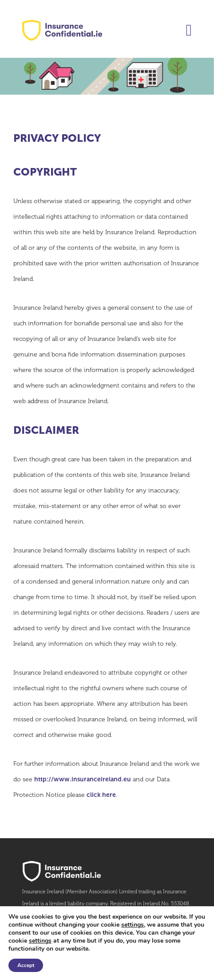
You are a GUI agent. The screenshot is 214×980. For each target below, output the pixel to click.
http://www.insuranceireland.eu (83, 779)
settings (133, 925)
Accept (26, 965)
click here (101, 795)
